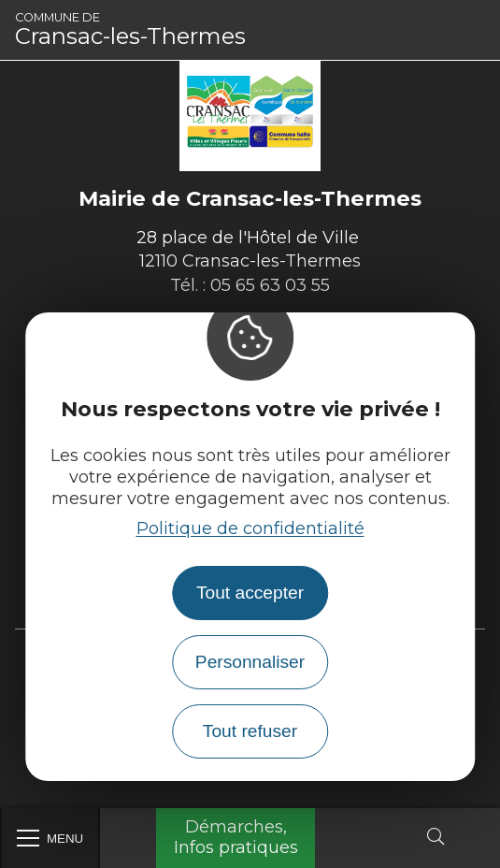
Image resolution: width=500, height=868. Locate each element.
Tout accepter (250, 593)
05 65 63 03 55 (270, 285)
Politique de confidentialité (250, 528)
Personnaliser (250, 662)
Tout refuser (250, 731)
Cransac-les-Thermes (130, 30)
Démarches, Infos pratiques (236, 837)
